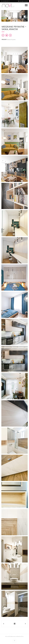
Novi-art (7, 636)
